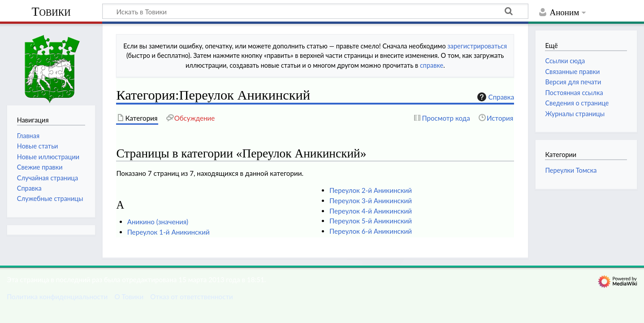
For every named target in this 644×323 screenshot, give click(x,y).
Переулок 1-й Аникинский (169, 232)
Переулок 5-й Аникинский (371, 221)
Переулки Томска (571, 170)
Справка (495, 97)
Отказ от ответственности (191, 297)
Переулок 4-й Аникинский (371, 211)
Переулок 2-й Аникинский (371, 190)
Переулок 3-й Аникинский (371, 201)
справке (432, 65)
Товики (51, 11)
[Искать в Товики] (315, 11)
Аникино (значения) (158, 222)
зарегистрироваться (477, 46)
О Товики (129, 297)
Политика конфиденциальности (57, 297)
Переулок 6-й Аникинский (371, 231)
